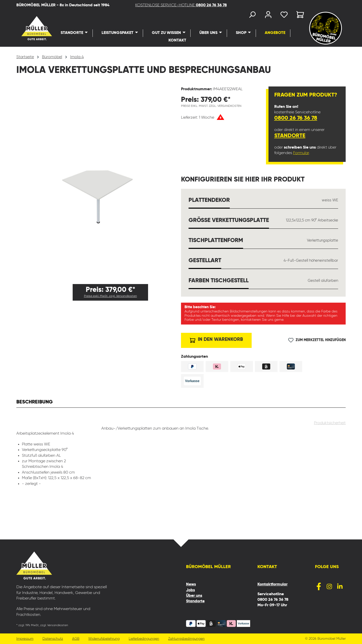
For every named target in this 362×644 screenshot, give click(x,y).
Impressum (25, 639)
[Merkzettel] (284, 16)
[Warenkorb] (299, 16)
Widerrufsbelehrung (105, 639)
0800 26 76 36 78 (296, 118)
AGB (76, 639)
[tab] (35, 403)
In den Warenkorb (216, 339)
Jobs (190, 590)
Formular (301, 153)
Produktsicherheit (330, 424)
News (191, 584)
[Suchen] (252, 16)
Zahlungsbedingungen (188, 639)
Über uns (194, 596)
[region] (99, 183)
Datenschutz (53, 639)
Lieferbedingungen (145, 639)
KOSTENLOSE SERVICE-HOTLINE (181, 5)
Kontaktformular (273, 584)
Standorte (290, 136)
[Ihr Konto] (268, 16)
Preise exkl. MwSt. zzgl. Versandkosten (110, 296)
